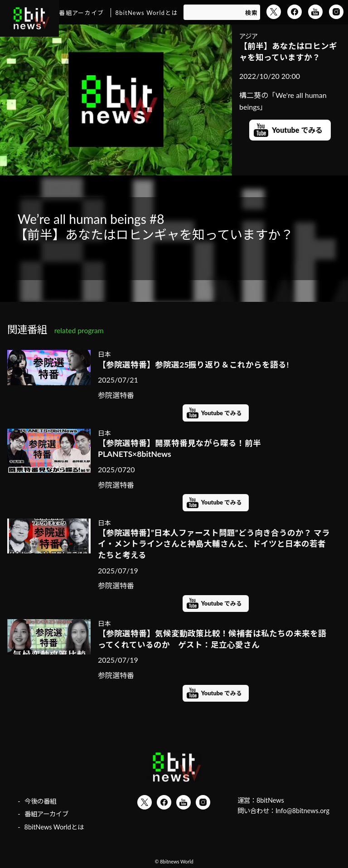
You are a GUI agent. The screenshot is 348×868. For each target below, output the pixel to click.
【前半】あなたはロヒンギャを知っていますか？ (288, 52)
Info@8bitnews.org (302, 811)
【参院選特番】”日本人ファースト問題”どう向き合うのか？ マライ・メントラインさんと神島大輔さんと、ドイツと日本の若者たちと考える (214, 544)
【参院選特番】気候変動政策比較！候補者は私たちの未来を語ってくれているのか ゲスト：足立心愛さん (212, 639)
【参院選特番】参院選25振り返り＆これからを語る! (193, 365)
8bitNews (270, 800)
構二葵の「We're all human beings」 (283, 101)
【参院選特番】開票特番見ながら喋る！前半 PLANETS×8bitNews (179, 449)
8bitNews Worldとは (147, 13)
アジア (249, 36)
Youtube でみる (297, 130)
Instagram (336, 12)
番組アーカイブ (81, 13)
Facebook (295, 12)
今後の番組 (40, 801)
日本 (104, 354)
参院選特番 (116, 395)
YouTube (315, 12)
